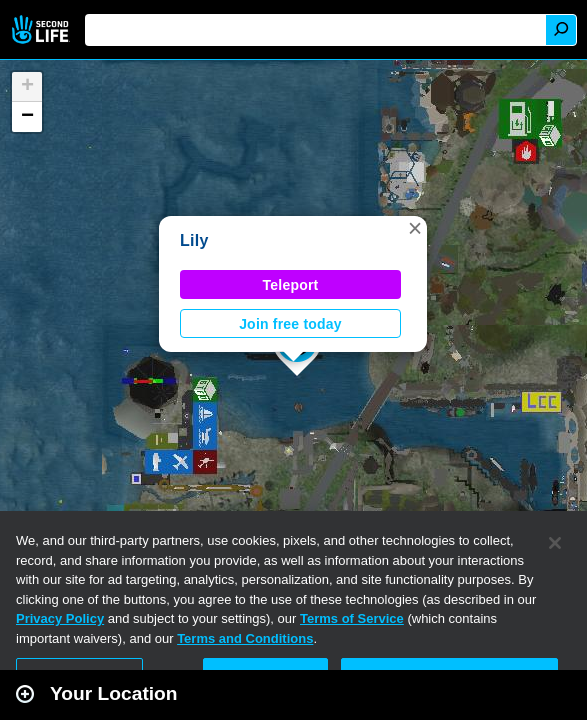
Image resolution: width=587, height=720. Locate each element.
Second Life (42, 29)
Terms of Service (352, 618)
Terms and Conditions (245, 638)
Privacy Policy (60, 618)
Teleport (291, 285)
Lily (194, 240)
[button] (415, 228)
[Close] (555, 543)
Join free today (290, 324)
